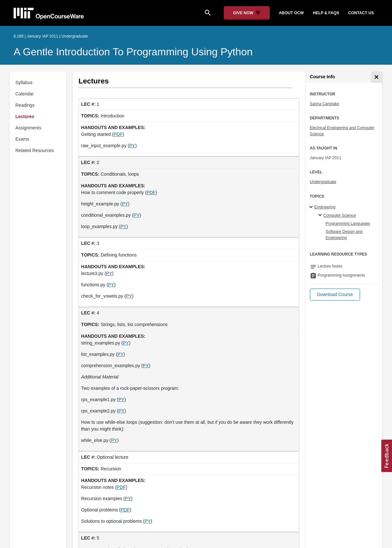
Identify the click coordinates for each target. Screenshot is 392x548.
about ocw (291, 13)
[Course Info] (377, 77)
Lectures (25, 116)
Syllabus (24, 82)
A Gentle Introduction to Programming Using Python (133, 52)
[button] (335, 295)
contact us (361, 13)
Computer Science (340, 215)
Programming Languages (348, 224)
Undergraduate (323, 182)
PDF (118, 134)
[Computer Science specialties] (321, 215)
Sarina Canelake (325, 104)
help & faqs (326, 13)
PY (132, 146)
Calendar (25, 94)
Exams (22, 139)
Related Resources (35, 150)
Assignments (28, 128)
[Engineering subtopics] (312, 207)
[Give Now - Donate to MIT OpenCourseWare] (247, 13)
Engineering (325, 207)
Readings (25, 105)
